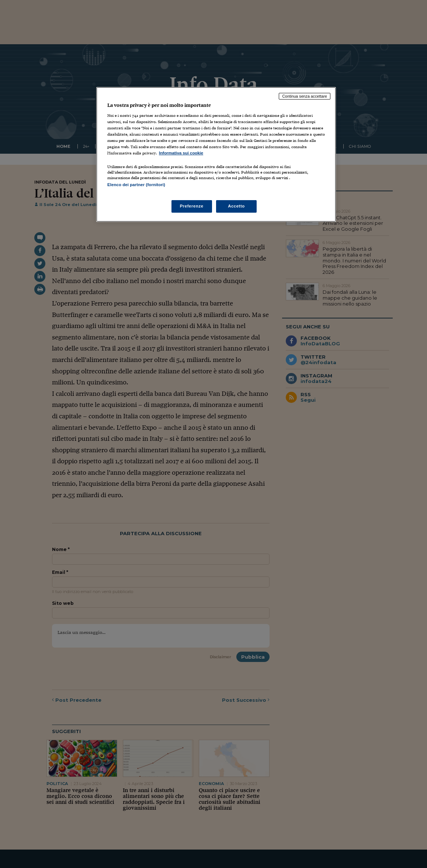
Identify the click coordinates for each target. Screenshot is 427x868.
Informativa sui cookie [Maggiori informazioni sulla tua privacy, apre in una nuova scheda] (181, 153)
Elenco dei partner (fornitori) (136, 185)
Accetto (236, 206)
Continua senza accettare (305, 96)
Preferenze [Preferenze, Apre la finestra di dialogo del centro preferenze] (192, 206)
